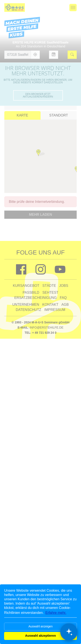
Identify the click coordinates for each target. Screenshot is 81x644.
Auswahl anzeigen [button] (40, 626)
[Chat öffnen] (69, 632)
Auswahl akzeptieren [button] (40, 636)
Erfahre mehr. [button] (56, 613)
